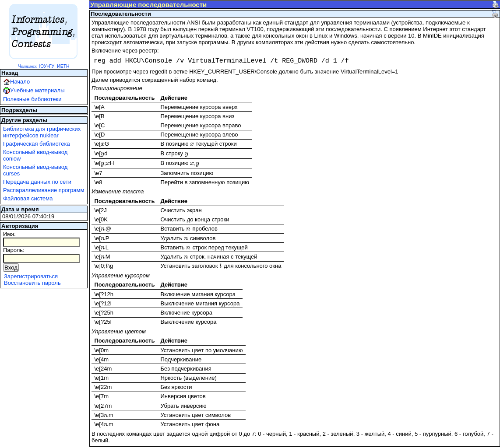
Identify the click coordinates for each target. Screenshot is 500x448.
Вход (11, 268)
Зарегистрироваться (31, 276)
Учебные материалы (37, 90)
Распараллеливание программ (44, 190)
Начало (20, 82)
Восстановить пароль (32, 283)
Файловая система (28, 198)
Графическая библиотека (37, 144)
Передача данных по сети (37, 182)
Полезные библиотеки (32, 99)
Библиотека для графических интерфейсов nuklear (42, 132)
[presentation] (103, 144)
